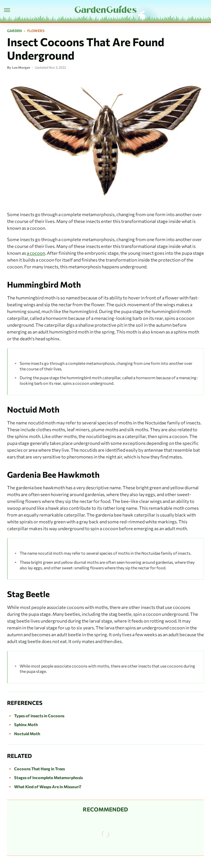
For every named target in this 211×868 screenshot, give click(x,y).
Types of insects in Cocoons (39, 716)
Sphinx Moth (26, 724)
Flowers (36, 31)
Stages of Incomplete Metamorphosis (48, 777)
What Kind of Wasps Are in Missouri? (48, 787)
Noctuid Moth (27, 734)
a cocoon (36, 253)
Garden (15, 31)
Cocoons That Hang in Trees (39, 769)
